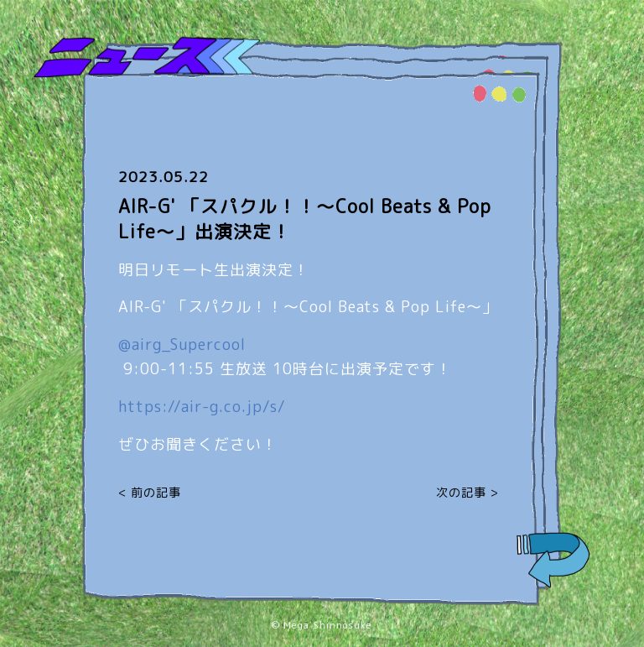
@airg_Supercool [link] (182, 344)
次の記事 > (467, 492)
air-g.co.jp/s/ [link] (202, 407)
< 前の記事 (150, 492)
